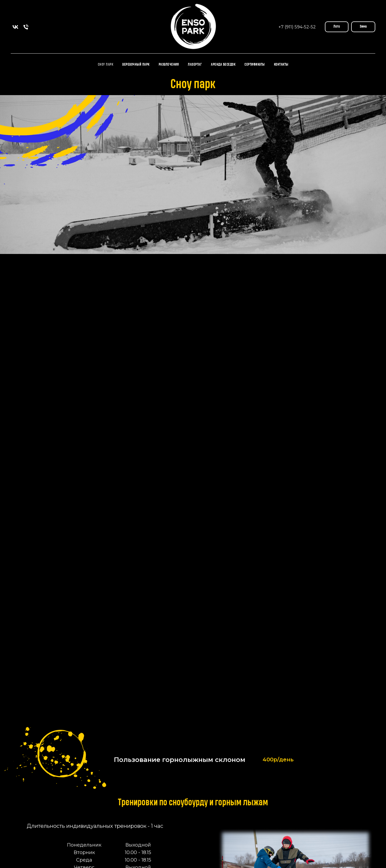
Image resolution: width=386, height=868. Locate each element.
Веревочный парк (136, 65)
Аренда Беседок (223, 65)
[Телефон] (26, 27)
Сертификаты (255, 65)
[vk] (15, 27)
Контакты (281, 65)
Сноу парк (106, 65)
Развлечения (169, 65)
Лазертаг (195, 65)
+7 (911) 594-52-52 (297, 27)
